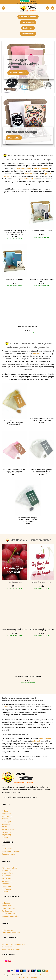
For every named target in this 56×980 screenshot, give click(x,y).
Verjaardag (6, 835)
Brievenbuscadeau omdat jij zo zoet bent (14, 630)
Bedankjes (6, 903)
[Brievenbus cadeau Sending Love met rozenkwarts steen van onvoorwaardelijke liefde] (14, 212)
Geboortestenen (8, 854)
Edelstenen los (7, 849)
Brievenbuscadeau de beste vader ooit (42, 280)
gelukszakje (37, 741)
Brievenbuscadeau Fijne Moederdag (28, 676)
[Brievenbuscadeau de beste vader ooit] (42, 260)
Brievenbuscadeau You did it (28, 327)
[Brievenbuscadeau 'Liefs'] (14, 260)
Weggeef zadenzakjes (10, 916)
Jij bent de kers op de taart (42, 582)
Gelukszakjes (7, 911)
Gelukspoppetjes (9, 908)
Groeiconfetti (7, 873)
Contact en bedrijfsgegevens (13, 944)
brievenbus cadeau (28, 179)
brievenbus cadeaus (23, 168)
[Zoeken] (47, 8)
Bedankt (5, 811)
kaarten (5, 707)
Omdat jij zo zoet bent (14, 582)
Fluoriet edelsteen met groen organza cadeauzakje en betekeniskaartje (28, 520)
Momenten (6, 832)
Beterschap (6, 814)
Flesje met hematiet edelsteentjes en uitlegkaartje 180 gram (42, 420)
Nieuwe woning (8, 829)
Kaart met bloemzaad (11, 933)
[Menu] (3, 8)
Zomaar (5, 837)
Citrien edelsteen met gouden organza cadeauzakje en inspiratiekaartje (14, 423)
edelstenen (38, 354)
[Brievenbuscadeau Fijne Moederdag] (28, 657)
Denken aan (6, 819)
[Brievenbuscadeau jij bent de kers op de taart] (42, 610)
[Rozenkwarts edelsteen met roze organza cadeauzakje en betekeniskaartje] (14, 449)
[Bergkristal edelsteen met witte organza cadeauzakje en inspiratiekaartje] (42, 449)
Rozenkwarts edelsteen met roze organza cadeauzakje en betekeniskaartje (14, 471)
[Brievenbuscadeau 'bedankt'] (42, 212)
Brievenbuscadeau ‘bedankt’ (42, 231)
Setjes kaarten (7, 930)
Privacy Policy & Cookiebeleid (40, 975)
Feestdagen (6, 822)
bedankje (28, 174)
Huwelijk (5, 827)
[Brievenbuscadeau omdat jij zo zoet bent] (14, 610)
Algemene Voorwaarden (28, 977)
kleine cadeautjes (41, 168)
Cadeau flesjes (7, 906)
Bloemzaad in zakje (9, 914)
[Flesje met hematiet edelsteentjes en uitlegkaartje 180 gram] (42, 400)
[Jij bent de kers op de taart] (42, 562)
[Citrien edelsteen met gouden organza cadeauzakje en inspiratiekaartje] (14, 401)
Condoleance (7, 816)
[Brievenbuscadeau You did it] (28, 308)
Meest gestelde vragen (11, 949)
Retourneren (7, 947)
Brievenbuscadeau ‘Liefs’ (14, 279)
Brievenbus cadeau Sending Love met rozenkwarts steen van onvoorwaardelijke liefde (14, 233)
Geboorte (6, 824)
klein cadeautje (45, 738)
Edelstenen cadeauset (11, 851)
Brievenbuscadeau (9, 868)
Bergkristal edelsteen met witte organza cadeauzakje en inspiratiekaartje (42, 471)
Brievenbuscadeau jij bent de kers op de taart (42, 630)
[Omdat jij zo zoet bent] (14, 562)
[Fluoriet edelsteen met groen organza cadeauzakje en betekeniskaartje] (28, 498)
